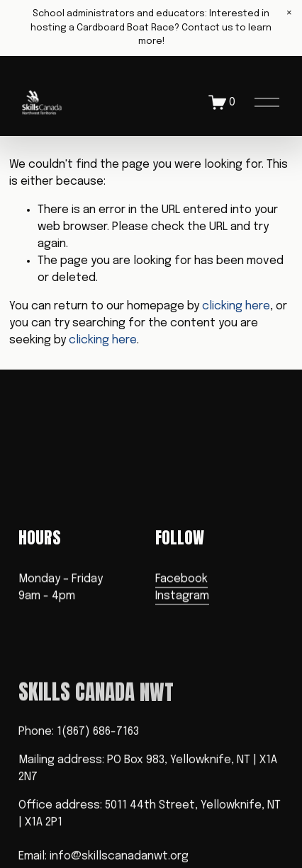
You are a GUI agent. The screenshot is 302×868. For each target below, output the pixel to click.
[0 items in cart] (222, 102)
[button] (289, 13)
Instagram (182, 596)
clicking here (236, 306)
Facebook (181, 579)
